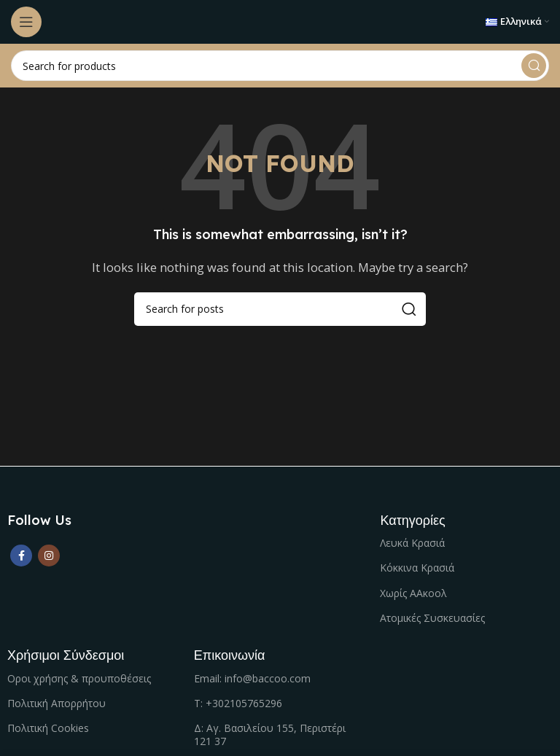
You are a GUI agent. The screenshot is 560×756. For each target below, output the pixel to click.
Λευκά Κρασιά (412, 543)
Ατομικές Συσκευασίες (432, 618)
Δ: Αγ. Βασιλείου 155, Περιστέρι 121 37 (270, 734)
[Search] (280, 66)
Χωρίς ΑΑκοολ (413, 593)
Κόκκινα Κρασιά (417, 568)
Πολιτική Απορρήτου (57, 703)
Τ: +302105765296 (238, 703)
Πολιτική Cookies (48, 728)
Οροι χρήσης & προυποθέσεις (79, 678)
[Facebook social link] (21, 556)
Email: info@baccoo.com (252, 678)
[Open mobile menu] (26, 22)
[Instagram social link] (49, 556)
